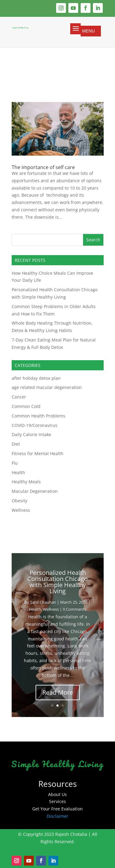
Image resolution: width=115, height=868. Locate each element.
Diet (16, 444)
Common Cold (26, 406)
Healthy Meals (26, 482)
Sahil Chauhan (43, 602)
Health (18, 472)
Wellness (21, 510)
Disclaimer (57, 816)
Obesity (19, 501)
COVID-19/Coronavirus (34, 425)
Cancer (19, 397)
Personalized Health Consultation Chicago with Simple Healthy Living (57, 582)
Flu (15, 463)
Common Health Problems (38, 416)
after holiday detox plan (36, 378)
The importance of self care (43, 167)
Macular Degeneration (35, 491)
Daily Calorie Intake (31, 434)
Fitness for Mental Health (38, 453)
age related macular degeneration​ (47, 387)
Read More (58, 692)
